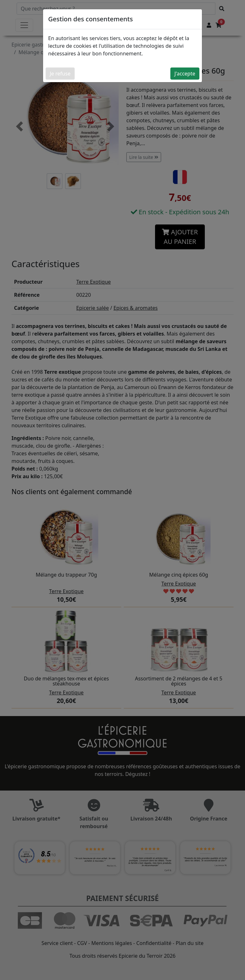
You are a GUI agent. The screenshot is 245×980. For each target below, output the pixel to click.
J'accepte (185, 74)
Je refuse (60, 74)
